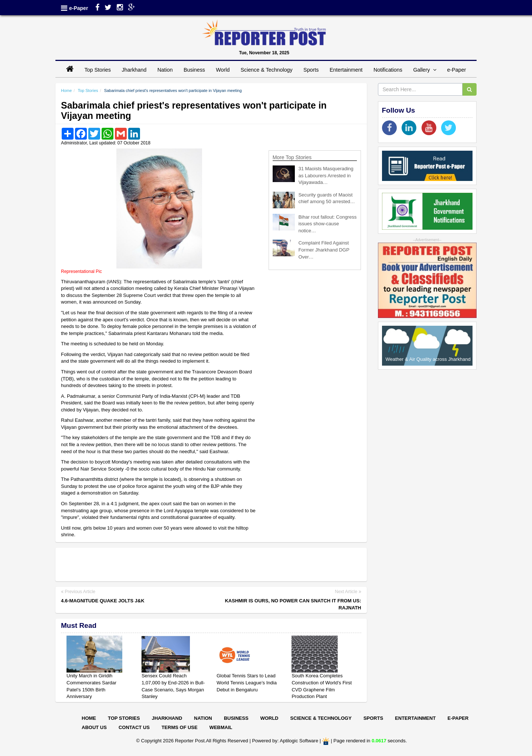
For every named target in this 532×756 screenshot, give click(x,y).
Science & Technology (266, 70)
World (223, 70)
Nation (165, 70)
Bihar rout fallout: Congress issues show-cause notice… (328, 224)
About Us (94, 727)
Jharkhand (134, 70)
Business (194, 70)
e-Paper (79, 8)
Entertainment (346, 70)
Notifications (388, 70)
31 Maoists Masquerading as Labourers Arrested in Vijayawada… (326, 175)
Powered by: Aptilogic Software (285, 741)
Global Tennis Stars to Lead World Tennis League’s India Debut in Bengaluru (247, 683)
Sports (311, 70)
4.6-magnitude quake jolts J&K (103, 601)
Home (66, 90)
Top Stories (98, 70)
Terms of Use (180, 727)
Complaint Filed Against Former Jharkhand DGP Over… (324, 250)
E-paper (458, 718)
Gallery (424, 70)
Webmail (221, 727)
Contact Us (134, 727)
